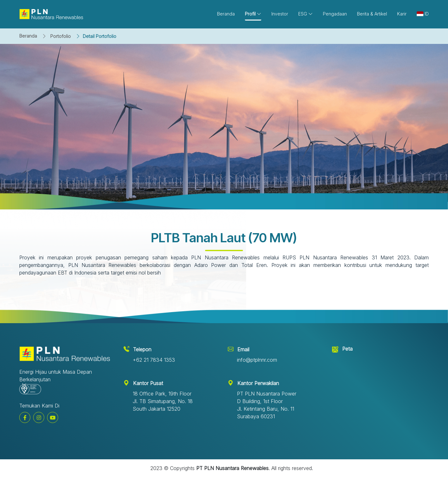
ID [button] (423, 14)
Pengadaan (335, 14)
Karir (402, 14)
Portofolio (61, 36)
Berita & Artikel (372, 14)
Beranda (28, 36)
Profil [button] (253, 14)
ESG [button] (306, 14)
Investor (280, 14)
